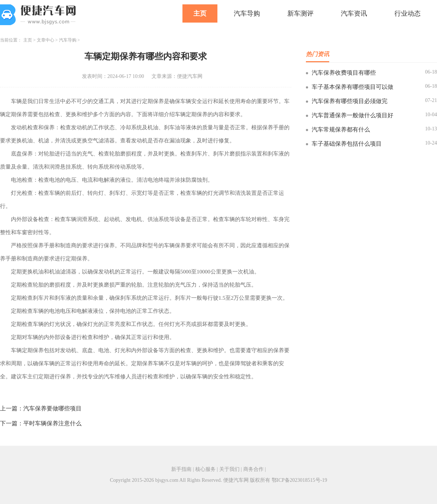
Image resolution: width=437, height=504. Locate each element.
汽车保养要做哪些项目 (52, 408)
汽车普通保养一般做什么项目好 (353, 115)
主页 (200, 13)
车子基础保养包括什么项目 (347, 144)
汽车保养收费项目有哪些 (344, 73)
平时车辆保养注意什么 (52, 423)
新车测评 (300, 13)
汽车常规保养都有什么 (341, 129)
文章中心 (46, 40)
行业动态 (408, 13)
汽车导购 (247, 13)
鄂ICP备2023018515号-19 (299, 480)
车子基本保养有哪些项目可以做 (353, 87)
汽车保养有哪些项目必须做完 (350, 101)
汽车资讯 (354, 13)
